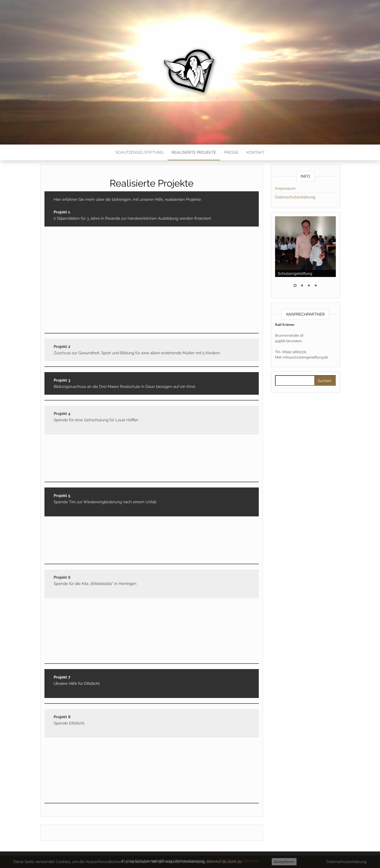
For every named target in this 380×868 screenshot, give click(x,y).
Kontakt (255, 152)
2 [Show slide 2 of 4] (302, 286)
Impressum (285, 188)
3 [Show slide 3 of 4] (309, 286)
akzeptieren (284, 862)
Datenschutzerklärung (295, 197)
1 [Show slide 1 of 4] (295, 286)
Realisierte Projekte (194, 152)
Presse (231, 152)
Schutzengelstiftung (140, 152)
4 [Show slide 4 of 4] (316, 286)
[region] (305, 255)
